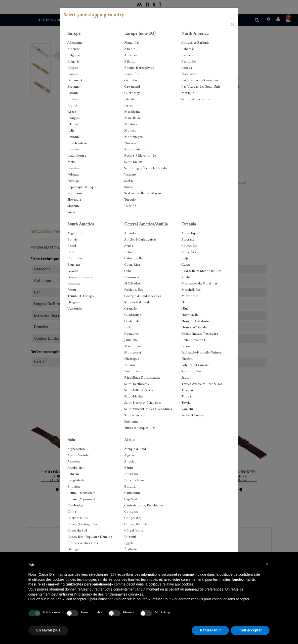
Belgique (74, 55)
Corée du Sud (77, 531)
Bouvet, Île (189, 246)
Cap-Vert (131, 499)
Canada (187, 68)
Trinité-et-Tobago (81, 296)
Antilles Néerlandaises (140, 240)
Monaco (130, 131)
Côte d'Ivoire (134, 531)
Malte (71, 162)
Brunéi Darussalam (81, 493)
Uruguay (74, 302)
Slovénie (73, 206)
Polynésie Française (196, 365)
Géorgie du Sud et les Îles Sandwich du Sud (143, 299)
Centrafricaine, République (143, 506)
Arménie (74, 462)
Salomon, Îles (191, 371)
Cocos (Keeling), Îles (82, 524)
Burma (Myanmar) (81, 499)
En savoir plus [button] (49, 630)
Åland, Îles (132, 43)
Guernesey (132, 93)
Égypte (129, 543)
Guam (186, 265)
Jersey (129, 106)
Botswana (131, 474)
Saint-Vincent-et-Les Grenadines (148, 409)
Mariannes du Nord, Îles (199, 284)
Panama (130, 365)
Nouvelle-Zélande (194, 328)
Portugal (73, 181)
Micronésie (190, 296)
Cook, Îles (189, 252)
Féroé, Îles (132, 74)
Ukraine (130, 206)
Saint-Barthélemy (137, 384)
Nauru (186, 302)
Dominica (132, 277)
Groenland (132, 87)
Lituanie (73, 150)
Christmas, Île (78, 518)
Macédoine (132, 112)
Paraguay (74, 284)
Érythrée (130, 549)
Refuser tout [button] (210, 630)
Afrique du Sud (135, 449)
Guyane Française (80, 277)
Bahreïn (73, 474)
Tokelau (187, 390)
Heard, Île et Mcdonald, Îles (201, 271)
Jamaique (131, 340)
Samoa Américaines (196, 99)
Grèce (72, 112)
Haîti (128, 328)
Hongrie (74, 118)
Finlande (74, 99)
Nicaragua (132, 359)
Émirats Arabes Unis (83, 543)
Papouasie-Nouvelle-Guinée (201, 353)
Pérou (72, 290)
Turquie (130, 200)
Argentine (75, 233)
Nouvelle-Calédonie (195, 321)
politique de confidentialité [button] (240, 574)
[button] (267, 564)
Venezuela (75, 309)
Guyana (73, 271)
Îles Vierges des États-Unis (201, 87)
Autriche (74, 49)
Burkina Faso (134, 480)
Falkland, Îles (134, 290)
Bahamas (188, 49)
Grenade (130, 309)
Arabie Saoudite (79, 455)
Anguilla (130, 233)
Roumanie (75, 193)
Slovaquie (74, 200)
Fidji (185, 258)
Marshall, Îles (191, 290)
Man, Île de (132, 118)
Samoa (186, 378)
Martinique (132, 346)
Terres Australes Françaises (202, 384)
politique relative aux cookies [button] (171, 584)
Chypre (73, 68)
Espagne (73, 87)
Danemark (75, 80)
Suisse (129, 187)
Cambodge (75, 506)
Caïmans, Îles (134, 258)
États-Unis (189, 74)
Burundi (130, 487)
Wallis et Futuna (193, 415)
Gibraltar (131, 80)
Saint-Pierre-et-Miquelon (142, 403)
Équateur (74, 265)
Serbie (129, 181)
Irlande (73, 124)
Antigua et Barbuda (195, 43)
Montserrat (133, 353)
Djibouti (130, 537)
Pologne (73, 175)
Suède (72, 212)
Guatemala (132, 321)
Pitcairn (187, 359)
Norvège (131, 143)
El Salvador (132, 284)
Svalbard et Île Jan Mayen (143, 193)
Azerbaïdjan (76, 468)
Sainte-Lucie (133, 415)
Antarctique (190, 233)
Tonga (186, 397)
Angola (129, 462)
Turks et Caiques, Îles (140, 428)
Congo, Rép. (133, 518)
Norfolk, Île (190, 315)
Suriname (131, 422)
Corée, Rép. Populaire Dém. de (90, 537)
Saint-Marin (133, 162)
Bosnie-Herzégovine (139, 68)
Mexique (188, 93)
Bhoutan (74, 487)
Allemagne (75, 43)
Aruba (129, 246)
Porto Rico (132, 371)
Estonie (73, 93)
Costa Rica (132, 265)
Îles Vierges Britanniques (200, 80)
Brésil (72, 246)
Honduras (132, 334)
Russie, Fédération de (140, 156)
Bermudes (189, 62)
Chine (72, 512)
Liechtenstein (77, 143)
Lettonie (73, 137)
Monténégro (134, 137)
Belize (129, 252)
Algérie (129, 455)
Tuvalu (186, 403)
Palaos (186, 346)
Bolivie (72, 240)
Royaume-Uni (134, 150)
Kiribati (187, 277)
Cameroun (132, 493)
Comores (131, 512)
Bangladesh (76, 480)
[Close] (232, 24)
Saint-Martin (134, 397)
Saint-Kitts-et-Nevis (139, 390)
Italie (71, 131)
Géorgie (73, 549)
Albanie (130, 49)
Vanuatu (187, 409)
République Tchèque (82, 187)
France (72, 106)
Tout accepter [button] (250, 630)
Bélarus (130, 62)
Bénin (129, 468)
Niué (185, 309)
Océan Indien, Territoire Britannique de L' (200, 337)
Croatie (73, 74)
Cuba (128, 271)
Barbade (187, 55)
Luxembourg (77, 156)
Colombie (75, 258)
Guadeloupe (133, 315)
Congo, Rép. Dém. (138, 524)
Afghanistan (76, 449)
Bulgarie (73, 62)
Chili (71, 252)
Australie (188, 240)
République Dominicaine (142, 378)
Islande (129, 99)
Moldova (131, 124)
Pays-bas (74, 168)
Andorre (131, 55)
